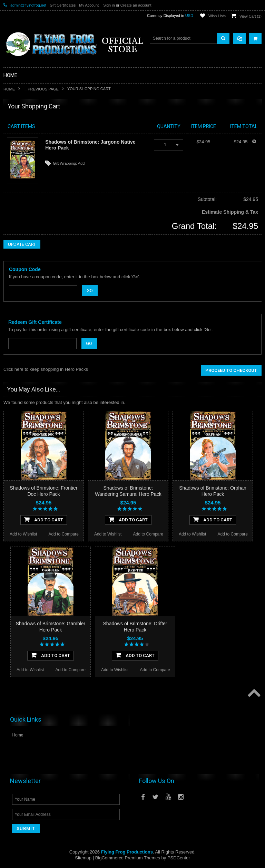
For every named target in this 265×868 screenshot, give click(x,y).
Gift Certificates (63, 5)
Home (9, 89)
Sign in (109, 5)
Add (81, 163)
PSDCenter (179, 858)
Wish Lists (217, 16)
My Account (89, 5)
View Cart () (251, 16)
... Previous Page (41, 89)
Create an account (136, 5)
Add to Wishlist (23, 534)
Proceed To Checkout (231, 370)
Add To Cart (44, 519)
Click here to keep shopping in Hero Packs (46, 369)
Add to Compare (64, 534)
